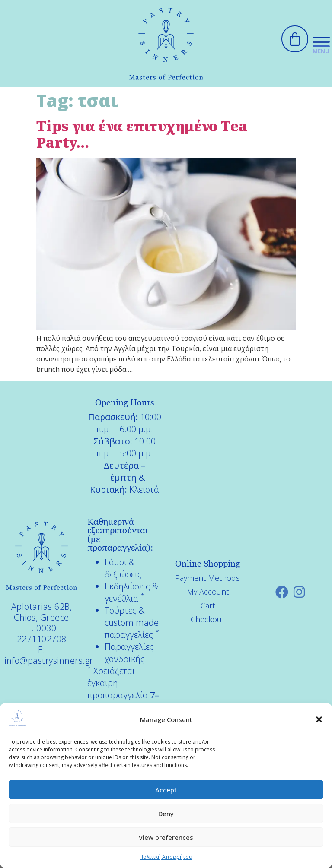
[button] (319, 719)
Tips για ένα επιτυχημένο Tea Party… (142, 134)
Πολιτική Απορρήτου (166, 857)
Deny (166, 814)
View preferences (166, 837)
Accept (166, 790)
